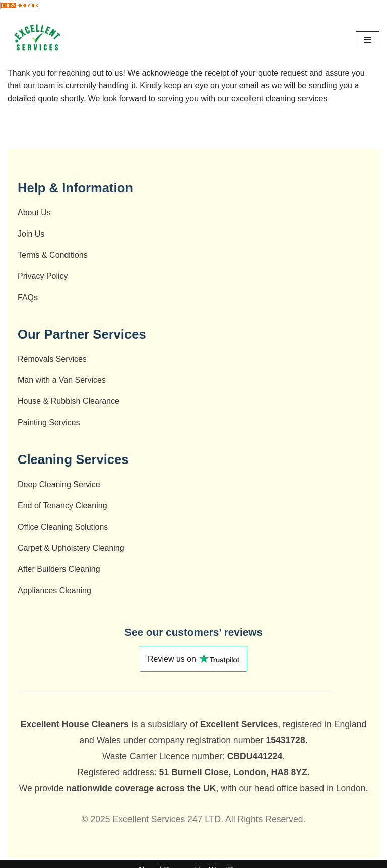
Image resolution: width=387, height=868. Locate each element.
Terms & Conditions (53, 255)
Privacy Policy (43, 276)
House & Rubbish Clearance (69, 401)
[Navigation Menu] (368, 40)
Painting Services (49, 422)
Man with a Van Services (62, 380)
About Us (34, 213)
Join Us (31, 234)
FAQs (28, 297)
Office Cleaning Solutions (63, 527)
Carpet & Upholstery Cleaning (71, 548)
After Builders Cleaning (59, 569)
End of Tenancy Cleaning (62, 506)
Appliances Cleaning (54, 590)
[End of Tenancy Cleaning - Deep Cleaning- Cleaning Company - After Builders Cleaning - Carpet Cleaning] (38, 40)
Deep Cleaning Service (59, 484)
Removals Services (52, 359)
